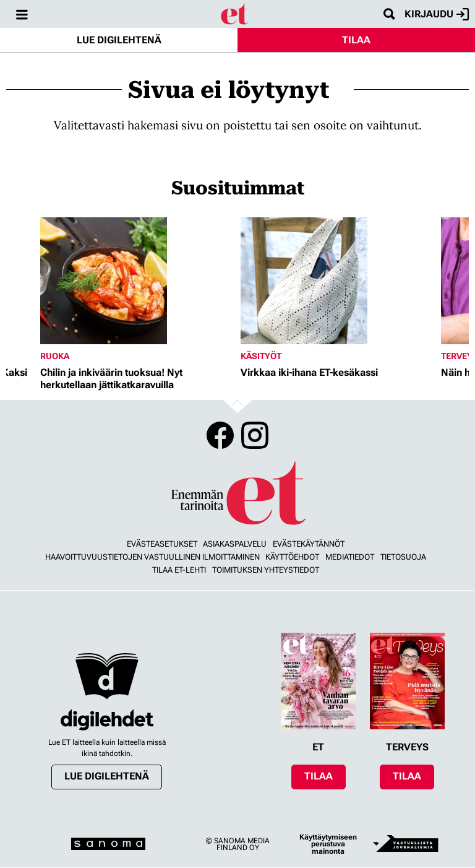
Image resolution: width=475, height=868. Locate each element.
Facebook (220, 435)
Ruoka (55, 356)
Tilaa (356, 40)
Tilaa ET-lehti (179, 570)
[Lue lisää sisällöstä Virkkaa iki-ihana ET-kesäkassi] (338, 281)
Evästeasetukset (162, 544)
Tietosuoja (403, 557)
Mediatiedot (350, 557)
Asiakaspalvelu (235, 544)
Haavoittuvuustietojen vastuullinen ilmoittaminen (152, 557)
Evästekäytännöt (309, 544)
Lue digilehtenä (119, 40)
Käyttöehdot (292, 557)
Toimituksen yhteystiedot (266, 570)
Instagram (255, 435)
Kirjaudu (437, 14)
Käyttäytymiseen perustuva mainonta (328, 844)
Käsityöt (261, 356)
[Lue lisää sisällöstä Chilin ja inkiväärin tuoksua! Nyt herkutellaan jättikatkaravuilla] (137, 281)
